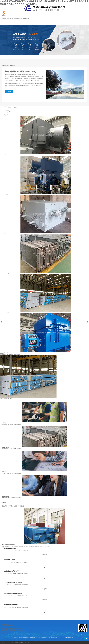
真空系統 (32, 643)
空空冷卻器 (6, 109)
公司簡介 (8, 18)
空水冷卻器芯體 (7, 112)
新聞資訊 (16, 18)
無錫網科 (73, 637)
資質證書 (20, 18)
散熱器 (5, 115)
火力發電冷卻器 (7, 113)
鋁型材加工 (27, 643)
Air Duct (9, 643)
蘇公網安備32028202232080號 (58, 637)
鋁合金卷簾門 (15, 643)
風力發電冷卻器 (7, 114)
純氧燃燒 (21, 643)
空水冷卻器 (6, 110)
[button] (43, 53)
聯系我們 (28, 18)
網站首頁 (4, 18)
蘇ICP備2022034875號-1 (45, 637)
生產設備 (24, 18)
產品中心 (12, 18)
